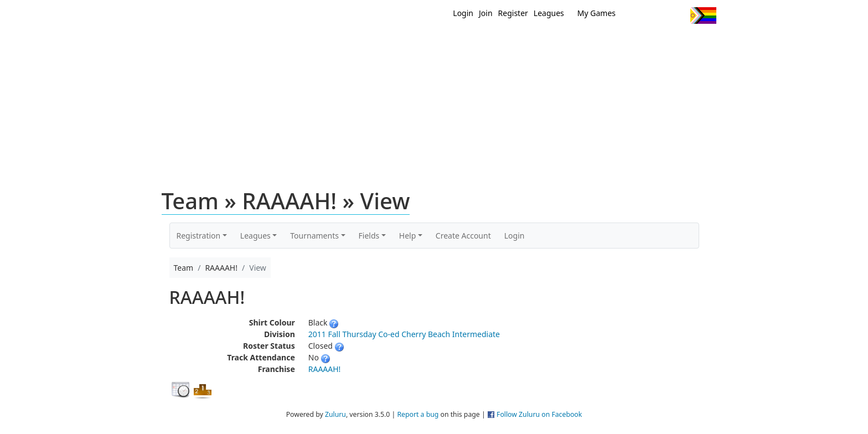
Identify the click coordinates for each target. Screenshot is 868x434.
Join (486, 13)
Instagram (677, 15)
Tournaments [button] (314, 236)
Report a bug (418, 414)
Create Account (463, 236)
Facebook (657, 15)
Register (513, 13)
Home (363, 43)
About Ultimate (613, 43)
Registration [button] (199, 236)
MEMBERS (458, 43)
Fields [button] (369, 236)
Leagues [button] (255, 236)
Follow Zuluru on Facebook (539, 414)
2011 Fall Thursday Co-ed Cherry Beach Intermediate (404, 334)
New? (407, 43)
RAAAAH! (325, 369)
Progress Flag (703, 15)
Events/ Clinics (529, 43)
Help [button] (408, 236)
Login (463, 13)
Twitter (636, 15)
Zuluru (335, 414)
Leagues (549, 13)
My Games (596, 13)
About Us (686, 43)
